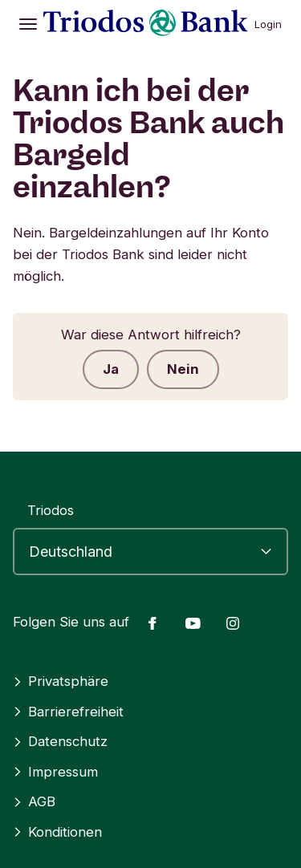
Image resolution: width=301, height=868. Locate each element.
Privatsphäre (61, 681)
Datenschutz (60, 741)
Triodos (51, 510)
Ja (111, 369)
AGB (34, 801)
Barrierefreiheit (68, 712)
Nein (183, 369)
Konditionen (57, 832)
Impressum (55, 772)
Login (268, 24)
